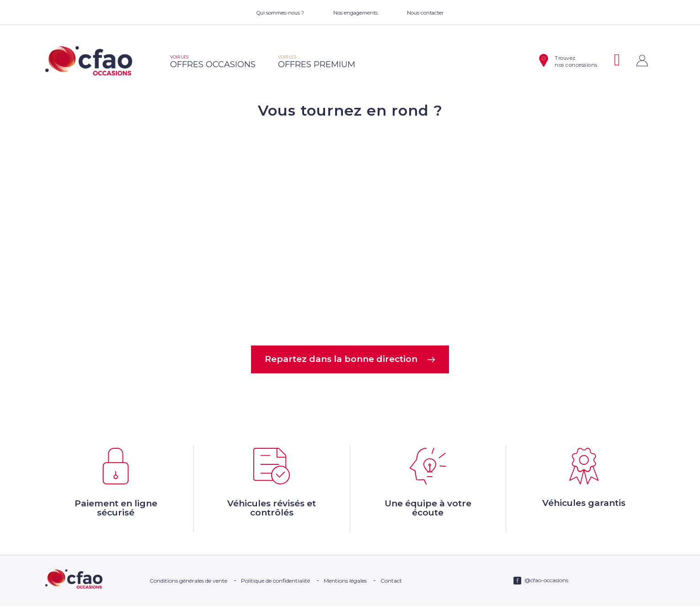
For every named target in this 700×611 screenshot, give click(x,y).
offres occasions (213, 62)
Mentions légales (345, 586)
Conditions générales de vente (188, 586)
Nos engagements (355, 13)
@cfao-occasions (546, 585)
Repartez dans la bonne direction (350, 360)
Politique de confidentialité (275, 586)
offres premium (317, 62)
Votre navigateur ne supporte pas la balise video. (350, 231)
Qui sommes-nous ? (280, 13)
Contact (391, 586)
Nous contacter (425, 13)
